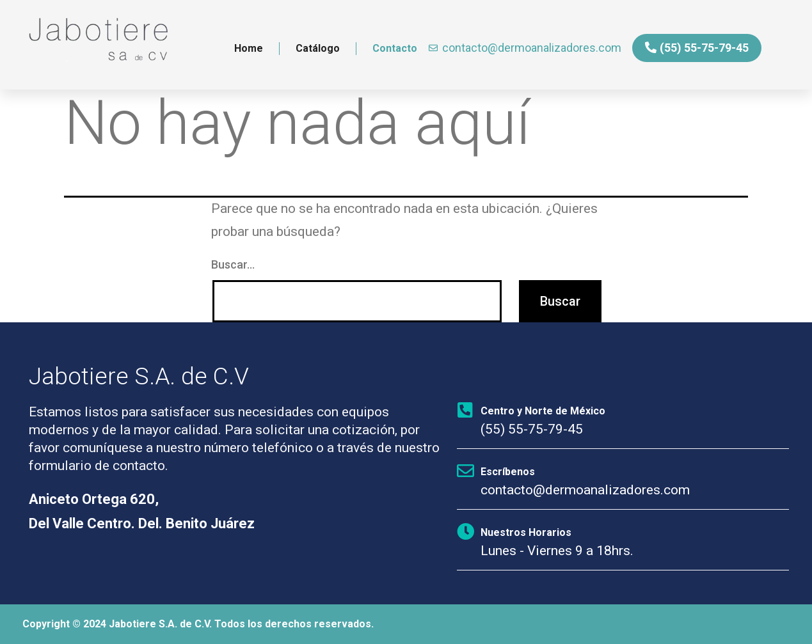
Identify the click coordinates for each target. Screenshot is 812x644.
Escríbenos (508, 472)
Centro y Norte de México (543, 411)
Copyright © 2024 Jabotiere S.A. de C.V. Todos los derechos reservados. (198, 624)
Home (249, 48)
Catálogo (318, 48)
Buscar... (233, 264)
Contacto (395, 48)
